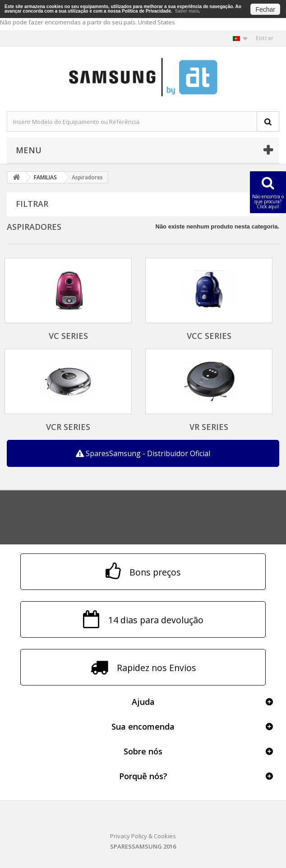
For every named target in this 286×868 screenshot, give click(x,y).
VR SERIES (209, 427)
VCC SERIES (209, 336)
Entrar (265, 38)
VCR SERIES (68, 427)
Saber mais (187, 11)
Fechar (265, 9)
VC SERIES (68, 336)
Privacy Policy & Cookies (143, 836)
